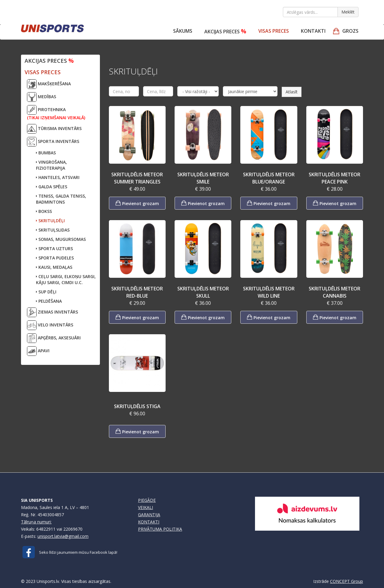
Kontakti (313, 31)
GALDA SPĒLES (52, 187)
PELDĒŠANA (49, 301)
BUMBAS (46, 153)
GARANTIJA (149, 515)
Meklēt (348, 12)
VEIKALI (145, 507)
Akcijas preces (225, 31)
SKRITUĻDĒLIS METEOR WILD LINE (269, 292)
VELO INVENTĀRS (50, 325)
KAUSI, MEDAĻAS (54, 267)
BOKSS (44, 211)
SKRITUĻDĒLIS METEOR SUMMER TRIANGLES (137, 178)
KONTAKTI (149, 522)
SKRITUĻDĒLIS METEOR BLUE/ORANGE (269, 178)
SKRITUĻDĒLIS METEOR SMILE (203, 178)
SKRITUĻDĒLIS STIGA (137, 406)
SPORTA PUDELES (55, 258)
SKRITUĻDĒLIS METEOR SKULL (203, 292)
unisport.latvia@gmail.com (63, 536)
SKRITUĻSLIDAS (53, 230)
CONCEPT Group (346, 581)
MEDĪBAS (42, 97)
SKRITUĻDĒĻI (50, 221)
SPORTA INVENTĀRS (53, 142)
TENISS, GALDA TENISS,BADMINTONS (61, 199)
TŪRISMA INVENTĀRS (54, 129)
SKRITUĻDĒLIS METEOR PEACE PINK (334, 178)
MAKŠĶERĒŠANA (49, 84)
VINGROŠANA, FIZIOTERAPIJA (51, 165)
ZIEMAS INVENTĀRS (52, 312)
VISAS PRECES (274, 31)
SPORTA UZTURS (54, 249)
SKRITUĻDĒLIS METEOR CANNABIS (334, 292)
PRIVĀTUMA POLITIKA (160, 529)
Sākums (183, 31)
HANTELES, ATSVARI (58, 177)
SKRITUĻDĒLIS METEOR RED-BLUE (137, 292)
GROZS (350, 31)
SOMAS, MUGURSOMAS (61, 239)
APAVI (38, 351)
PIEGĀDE (147, 500)
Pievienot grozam (137, 203)
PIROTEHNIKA (56, 113)
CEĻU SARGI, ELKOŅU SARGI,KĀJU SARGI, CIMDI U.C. (66, 279)
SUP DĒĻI (46, 292)
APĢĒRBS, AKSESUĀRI (54, 338)
